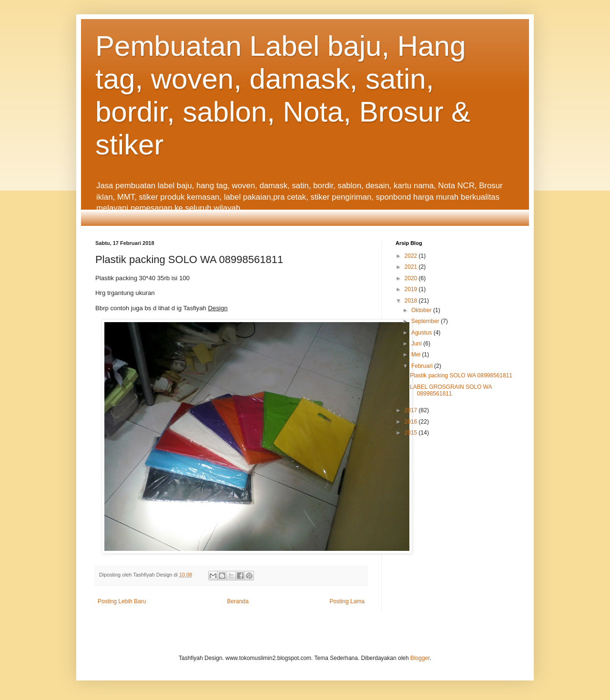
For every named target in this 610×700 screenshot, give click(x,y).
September (426, 321)
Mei (417, 355)
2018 (412, 301)
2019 (412, 289)
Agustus (422, 333)
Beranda (238, 601)
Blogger (420, 658)
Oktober (422, 310)
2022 (412, 256)
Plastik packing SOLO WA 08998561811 (461, 375)
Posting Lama (347, 601)
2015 (412, 433)
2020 (412, 278)
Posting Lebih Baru (122, 601)
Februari (423, 366)
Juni (417, 344)
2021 (412, 267)
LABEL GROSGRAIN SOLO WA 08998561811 (451, 390)
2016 (412, 422)
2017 (412, 410)
